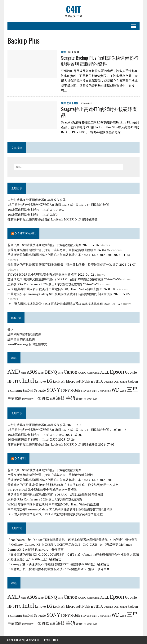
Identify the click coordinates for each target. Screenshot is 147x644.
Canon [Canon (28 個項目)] (70, 372)
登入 (10, 329)
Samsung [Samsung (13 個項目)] (15, 390)
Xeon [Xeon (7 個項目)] (123, 391)
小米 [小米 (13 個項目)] (38, 398)
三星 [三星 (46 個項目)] (132, 389)
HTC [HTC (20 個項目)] (17, 381)
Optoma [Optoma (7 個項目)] (108, 382)
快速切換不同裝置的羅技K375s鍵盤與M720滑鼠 (61, 564)
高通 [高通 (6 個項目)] (95, 399)
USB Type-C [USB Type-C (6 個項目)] (93, 391)
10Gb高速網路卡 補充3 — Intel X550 (32, 215)
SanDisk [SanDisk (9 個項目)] (28, 390)
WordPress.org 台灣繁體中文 (27, 344)
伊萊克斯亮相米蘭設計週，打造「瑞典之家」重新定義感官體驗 (50, 250)
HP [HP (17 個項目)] (10, 381)
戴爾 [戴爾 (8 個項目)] (52, 399)
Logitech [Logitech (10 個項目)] (59, 381)
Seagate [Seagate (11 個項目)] (40, 390)
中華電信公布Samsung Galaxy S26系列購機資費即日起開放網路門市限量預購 (60, 294)
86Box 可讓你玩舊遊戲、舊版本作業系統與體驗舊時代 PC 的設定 (78, 540)
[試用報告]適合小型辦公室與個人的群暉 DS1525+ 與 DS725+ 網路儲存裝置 (58, 205)
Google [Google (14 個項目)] (131, 372)
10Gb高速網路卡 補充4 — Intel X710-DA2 (36, 210)
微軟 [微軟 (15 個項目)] (45, 398)
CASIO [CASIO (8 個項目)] (82, 373)
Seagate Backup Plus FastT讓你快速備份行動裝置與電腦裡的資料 (100, 61)
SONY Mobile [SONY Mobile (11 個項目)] (70, 390)
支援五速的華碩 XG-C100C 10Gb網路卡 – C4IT (42, 554)
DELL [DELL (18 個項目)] (104, 372)
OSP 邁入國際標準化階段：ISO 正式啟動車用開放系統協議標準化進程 (55, 304)
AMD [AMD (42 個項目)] (13, 372)
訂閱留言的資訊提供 (21, 339)
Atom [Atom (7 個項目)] (41, 373)
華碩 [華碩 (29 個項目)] (70, 398)
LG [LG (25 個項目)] (49, 381)
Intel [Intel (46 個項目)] (28, 380)
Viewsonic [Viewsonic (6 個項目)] (105, 391)
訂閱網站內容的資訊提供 (24, 334)
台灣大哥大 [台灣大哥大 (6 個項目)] (28, 399)
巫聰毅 (15, 569)
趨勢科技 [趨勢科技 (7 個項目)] (81, 399)
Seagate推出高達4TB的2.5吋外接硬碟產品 (99, 112)
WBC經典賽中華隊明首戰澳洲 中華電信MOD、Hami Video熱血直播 (53, 289)
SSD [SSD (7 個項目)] (83, 391)
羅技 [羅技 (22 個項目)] (60, 398)
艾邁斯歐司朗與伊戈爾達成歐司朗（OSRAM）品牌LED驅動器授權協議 (55, 279)
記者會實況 (72, 103)
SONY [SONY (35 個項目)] (53, 390)
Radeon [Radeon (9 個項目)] (133, 381)
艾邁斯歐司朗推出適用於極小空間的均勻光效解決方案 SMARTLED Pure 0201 (60, 255)
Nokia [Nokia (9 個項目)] (86, 381)
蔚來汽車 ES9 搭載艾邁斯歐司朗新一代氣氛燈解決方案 (44, 245)
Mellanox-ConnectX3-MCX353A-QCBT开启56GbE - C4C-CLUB (54, 545)
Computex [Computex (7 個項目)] (93, 373)
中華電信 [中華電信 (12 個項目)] (14, 398)
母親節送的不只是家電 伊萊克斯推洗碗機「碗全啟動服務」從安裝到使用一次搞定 (63, 265)
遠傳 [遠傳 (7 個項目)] (89, 399)
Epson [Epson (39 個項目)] (117, 372)
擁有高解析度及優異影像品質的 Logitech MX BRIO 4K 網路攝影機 (52, 220)
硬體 (63, 52)
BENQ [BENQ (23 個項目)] (51, 372)
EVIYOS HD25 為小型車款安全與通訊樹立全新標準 (42, 274)
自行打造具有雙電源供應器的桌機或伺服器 (36, 200)
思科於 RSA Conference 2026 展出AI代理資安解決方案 (45, 284)
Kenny (15, 564)
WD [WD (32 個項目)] (115, 390)
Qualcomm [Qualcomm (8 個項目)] (120, 382)
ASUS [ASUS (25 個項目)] (32, 372)
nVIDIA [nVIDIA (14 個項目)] (97, 381)
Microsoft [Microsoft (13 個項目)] (74, 381)
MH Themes (53, 640)
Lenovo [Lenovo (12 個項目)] (40, 381)
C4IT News (20, 458)
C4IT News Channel (25, 233)
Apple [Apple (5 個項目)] (23, 373)
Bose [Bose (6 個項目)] (60, 373)
